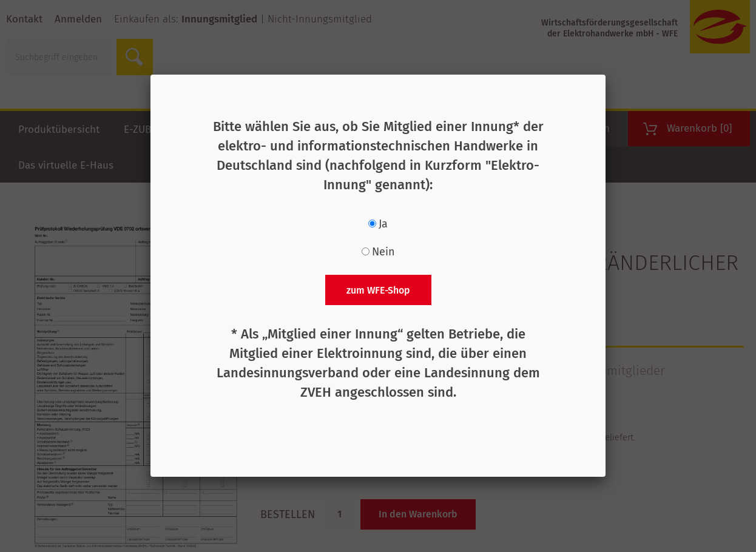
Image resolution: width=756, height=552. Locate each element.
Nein (383, 252)
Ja (383, 224)
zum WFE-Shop (378, 290)
